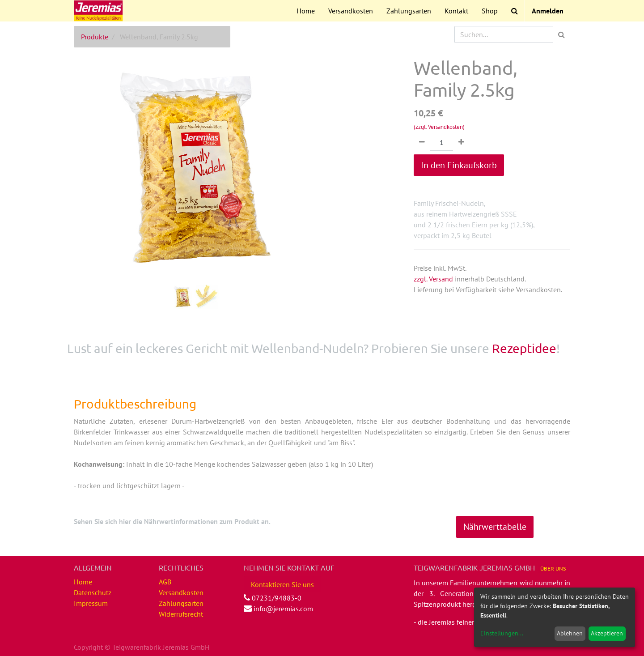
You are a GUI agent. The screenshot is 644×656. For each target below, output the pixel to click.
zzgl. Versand (433, 279)
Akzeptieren (607, 633)
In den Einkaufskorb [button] (459, 165)
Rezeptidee (524, 348)
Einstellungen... (502, 633)
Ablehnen (570, 633)
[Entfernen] (422, 142)
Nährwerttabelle (495, 527)
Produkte (95, 37)
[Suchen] (561, 34)
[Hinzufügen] (461, 142)
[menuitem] (306, 11)
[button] (92, 146)
